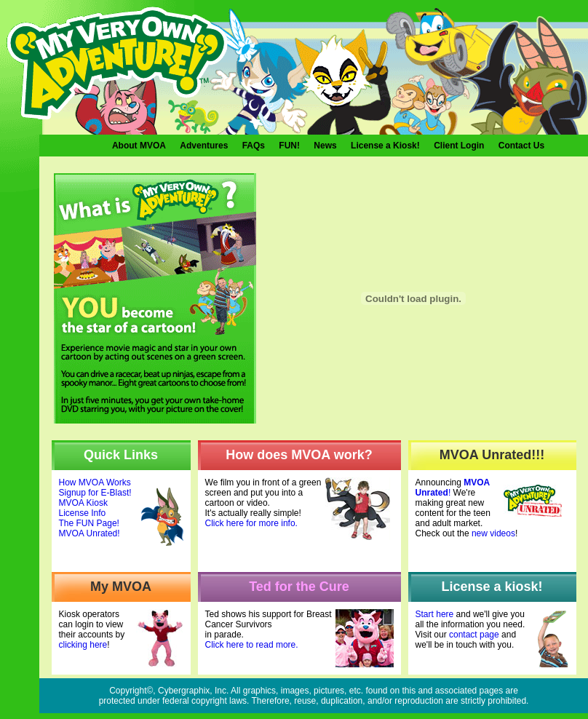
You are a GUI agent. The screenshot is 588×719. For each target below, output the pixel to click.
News (325, 146)
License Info (83, 513)
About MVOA (139, 146)
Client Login (459, 146)
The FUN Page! (89, 523)
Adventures (204, 146)
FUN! (289, 146)
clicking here (83, 645)
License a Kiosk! (385, 146)
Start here (435, 614)
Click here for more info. (251, 523)
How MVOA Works (95, 482)
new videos (493, 533)
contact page (474, 635)
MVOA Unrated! (90, 533)
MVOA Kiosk (83, 503)
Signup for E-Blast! (95, 493)
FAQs (254, 146)
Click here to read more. (252, 645)
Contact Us (521, 146)
